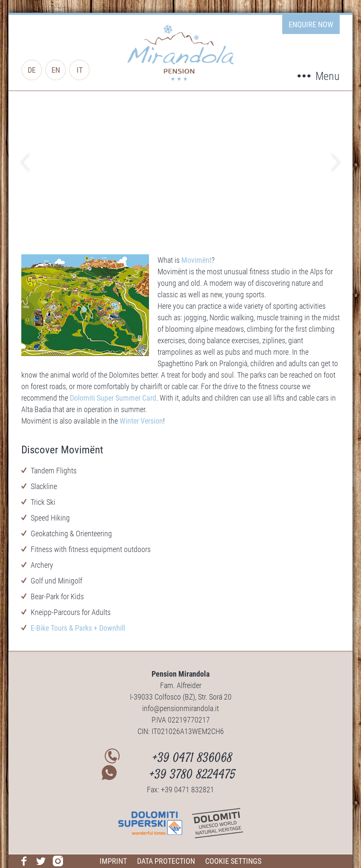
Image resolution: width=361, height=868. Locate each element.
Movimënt (196, 260)
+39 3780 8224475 (193, 776)
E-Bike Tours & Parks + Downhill (78, 628)
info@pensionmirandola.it (180, 708)
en (56, 70)
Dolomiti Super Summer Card (113, 398)
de (32, 70)
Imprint (113, 861)
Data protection (166, 861)
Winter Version (141, 421)
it (80, 70)
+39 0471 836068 (193, 759)
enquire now (311, 24)
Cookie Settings (233, 861)
